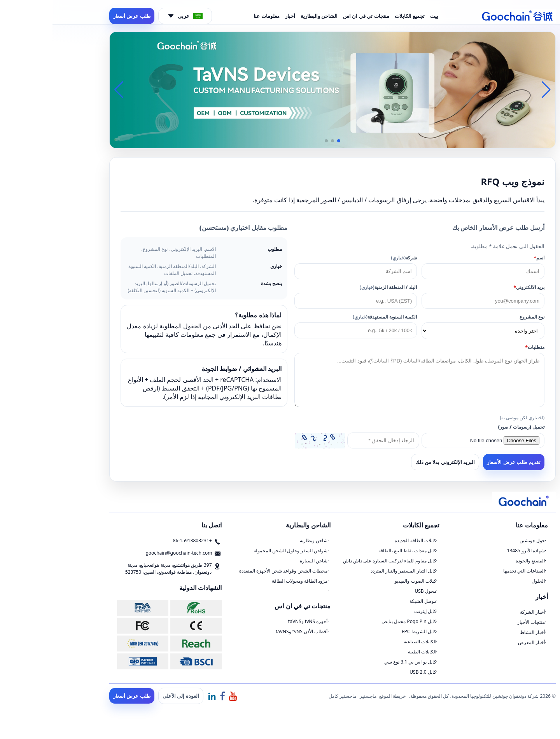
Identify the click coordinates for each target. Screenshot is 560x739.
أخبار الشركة (480, 612)
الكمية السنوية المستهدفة (332, 317)
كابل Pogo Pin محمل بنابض (356, 621)
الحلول (486, 581)
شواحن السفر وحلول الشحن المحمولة (238, 551)
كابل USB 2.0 (370, 672)
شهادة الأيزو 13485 (474, 551)
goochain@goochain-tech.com (126, 553)
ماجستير (316, 696)
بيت (382, 16)
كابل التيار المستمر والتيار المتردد (351, 571)
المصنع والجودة (478, 561)
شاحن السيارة (261, 561)
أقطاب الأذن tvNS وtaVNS (249, 631)
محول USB (373, 591)
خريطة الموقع (340, 696)
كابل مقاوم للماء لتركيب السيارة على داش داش (337, 561)
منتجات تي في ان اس (314, 16)
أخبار (238, 16)
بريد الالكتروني (476, 287)
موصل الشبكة (370, 601)
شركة (351, 258)
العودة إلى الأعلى (128, 696)
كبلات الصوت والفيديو (363, 581)
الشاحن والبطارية (267, 16)
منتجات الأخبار (479, 622)
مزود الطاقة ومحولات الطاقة (247, 581)
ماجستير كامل (290, 696)
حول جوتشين (480, 540)
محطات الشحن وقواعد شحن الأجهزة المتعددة (231, 571)
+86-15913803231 (140, 540)
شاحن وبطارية (261, 540)
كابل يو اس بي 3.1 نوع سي (358, 662)
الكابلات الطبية (370, 652)
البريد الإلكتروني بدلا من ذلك (393, 462)
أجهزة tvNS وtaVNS (255, 621)
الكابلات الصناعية (367, 642)
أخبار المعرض (479, 642)
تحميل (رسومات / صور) (469, 427)
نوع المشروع (479, 317)
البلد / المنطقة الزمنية (336, 287)
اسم (487, 258)
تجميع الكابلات (357, 16)
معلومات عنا (214, 16)
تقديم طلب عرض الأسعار (461, 462)
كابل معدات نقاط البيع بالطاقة (355, 551)
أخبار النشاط (480, 632)
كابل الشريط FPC (366, 631)
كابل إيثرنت (373, 611)
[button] (286, 141)
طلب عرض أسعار (79, 16)
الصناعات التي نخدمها (472, 571)
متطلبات (482, 347)
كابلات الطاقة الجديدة (363, 540)
